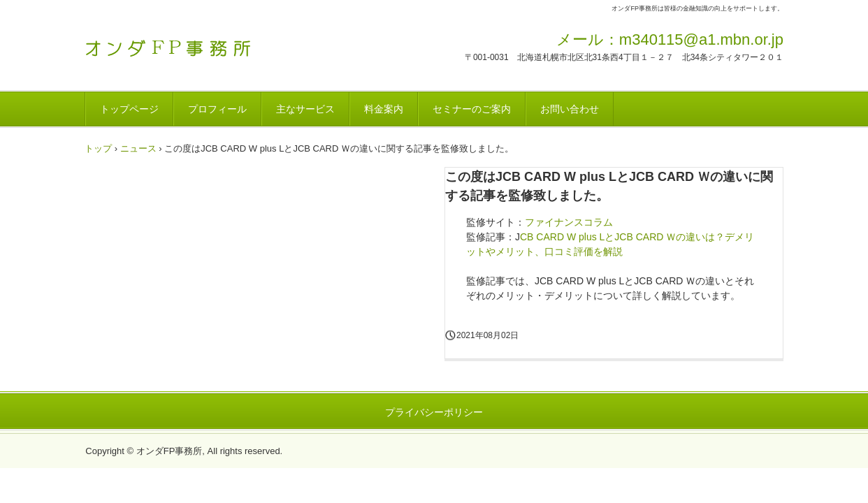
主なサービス (305, 109)
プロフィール (217, 109)
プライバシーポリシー (434, 412)
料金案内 (384, 109)
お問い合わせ (570, 109)
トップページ (129, 109)
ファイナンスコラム (569, 222)
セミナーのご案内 (472, 109)
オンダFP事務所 (182, 44)
